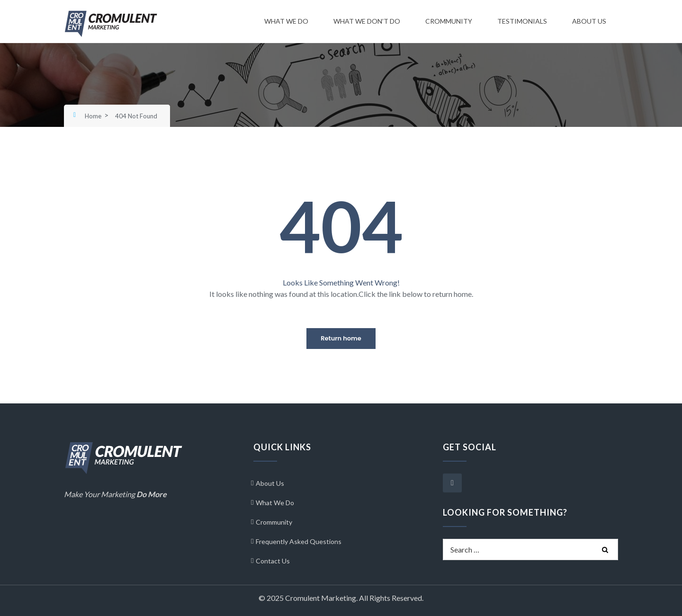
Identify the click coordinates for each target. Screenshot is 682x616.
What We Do (286, 21)
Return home (341, 338)
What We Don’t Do (367, 21)
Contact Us (273, 561)
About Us (589, 21)
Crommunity (449, 21)
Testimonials (522, 21)
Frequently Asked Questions (299, 541)
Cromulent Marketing (321, 598)
